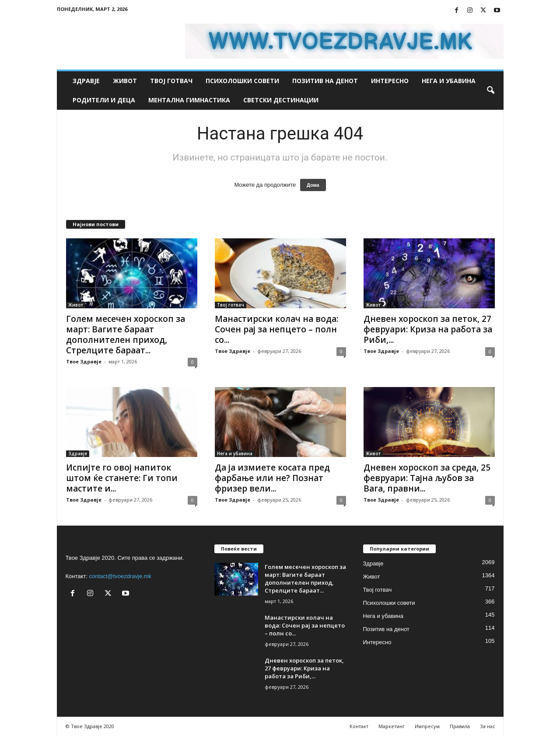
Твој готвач (171, 81)
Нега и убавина (449, 81)
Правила (460, 726)
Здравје (86, 81)
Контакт (359, 726)
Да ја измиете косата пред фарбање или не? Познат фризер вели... (272, 478)
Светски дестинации (281, 100)
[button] (490, 91)
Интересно (390, 81)
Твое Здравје (84, 361)
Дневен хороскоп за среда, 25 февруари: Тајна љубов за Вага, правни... (427, 478)
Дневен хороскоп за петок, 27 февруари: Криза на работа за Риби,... (428, 329)
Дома (313, 185)
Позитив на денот (325, 81)
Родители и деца (104, 100)
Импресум (427, 726)
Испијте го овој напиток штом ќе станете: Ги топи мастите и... (122, 478)
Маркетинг (392, 726)
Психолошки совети (242, 81)
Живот (125, 81)
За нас (488, 726)
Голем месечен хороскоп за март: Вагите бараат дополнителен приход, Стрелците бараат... (126, 335)
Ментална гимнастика (189, 100)
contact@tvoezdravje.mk (121, 576)
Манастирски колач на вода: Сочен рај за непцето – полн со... (276, 329)
